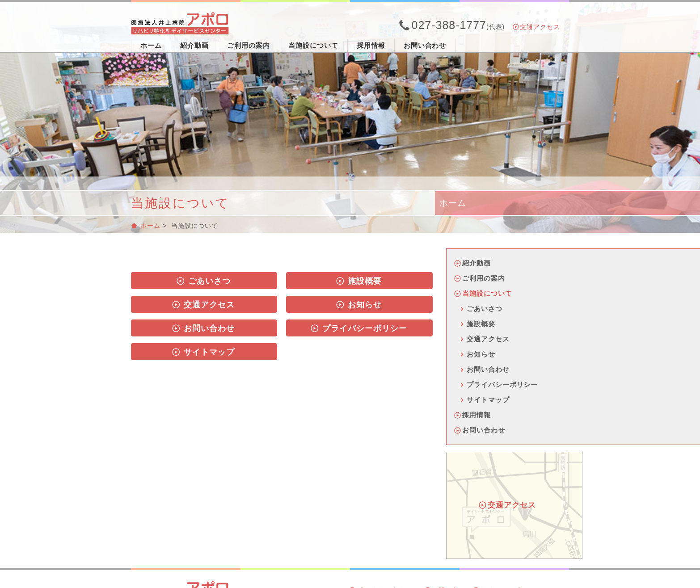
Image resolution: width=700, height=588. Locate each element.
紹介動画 (194, 45)
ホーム (151, 45)
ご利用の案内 (249, 45)
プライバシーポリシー (359, 328)
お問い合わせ (425, 45)
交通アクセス (537, 27)
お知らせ (359, 305)
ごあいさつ (204, 281)
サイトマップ (203, 352)
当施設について (313, 45)
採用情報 (371, 45)
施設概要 (359, 281)
